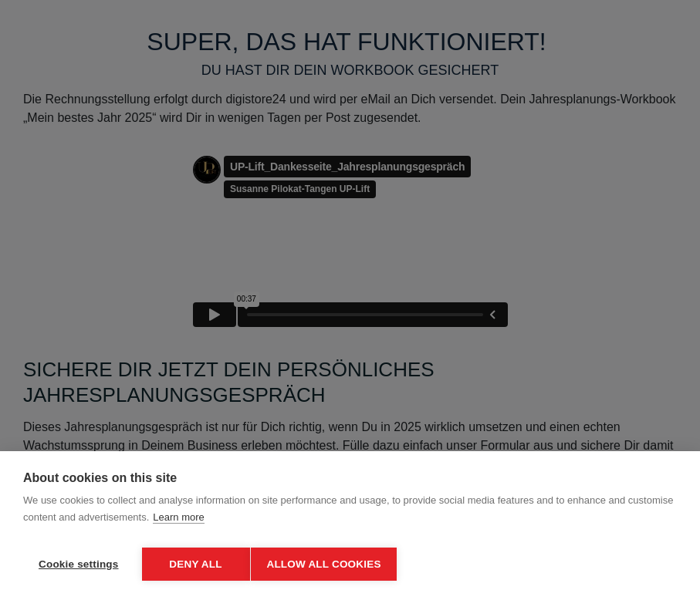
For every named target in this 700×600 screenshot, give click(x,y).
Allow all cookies (330, 564)
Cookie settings (79, 564)
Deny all (195, 564)
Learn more (178, 523)
